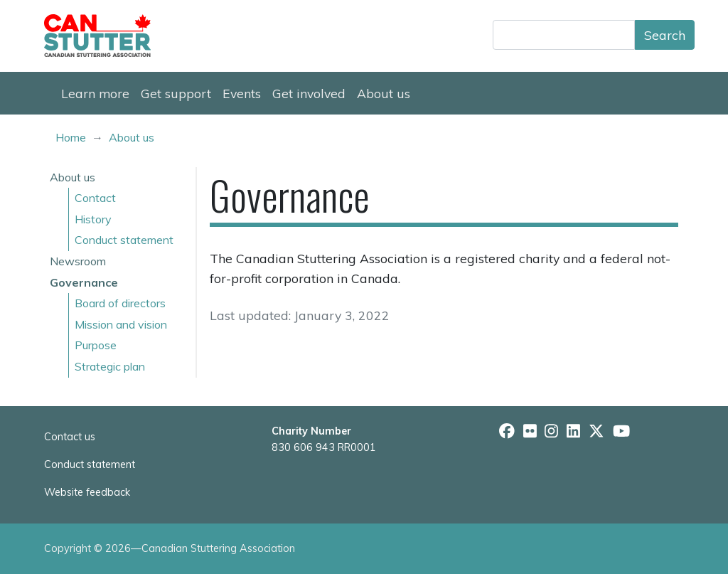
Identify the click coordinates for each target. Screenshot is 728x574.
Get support (176, 93)
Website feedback (87, 492)
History (93, 219)
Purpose (96, 345)
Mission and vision (121, 324)
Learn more (95, 93)
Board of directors (120, 303)
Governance (84, 282)
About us (384, 93)
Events (242, 93)
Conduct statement (124, 240)
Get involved (309, 93)
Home (71, 137)
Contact (95, 198)
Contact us (70, 437)
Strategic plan (110, 366)
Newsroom (78, 261)
